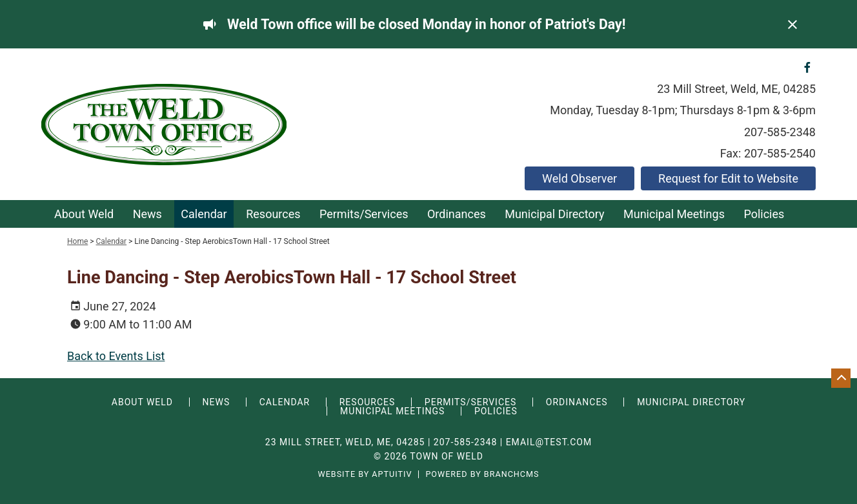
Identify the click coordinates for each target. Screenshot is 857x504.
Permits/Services (364, 214)
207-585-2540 (780, 153)
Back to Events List (116, 356)
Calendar (204, 214)
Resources (273, 214)
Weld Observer (580, 178)
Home (77, 241)
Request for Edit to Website (728, 178)
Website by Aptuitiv (365, 475)
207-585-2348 (780, 132)
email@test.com (549, 442)
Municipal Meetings (674, 214)
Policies (764, 214)
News (147, 214)
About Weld (84, 214)
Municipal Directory (554, 214)
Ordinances (457, 214)
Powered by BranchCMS (482, 475)
